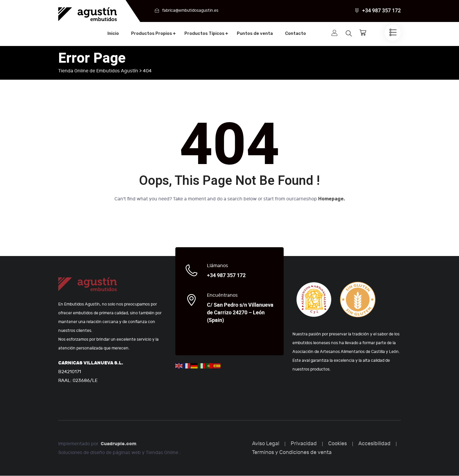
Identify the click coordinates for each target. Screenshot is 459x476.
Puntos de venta (255, 33)
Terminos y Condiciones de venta (292, 453)
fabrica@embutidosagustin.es (190, 10)
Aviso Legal (266, 444)
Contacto (296, 33)
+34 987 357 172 (381, 11)
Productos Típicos (204, 33)
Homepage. (332, 199)
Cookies (338, 444)
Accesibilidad (374, 444)
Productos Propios (152, 33)
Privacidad (304, 444)
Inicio (113, 33)
